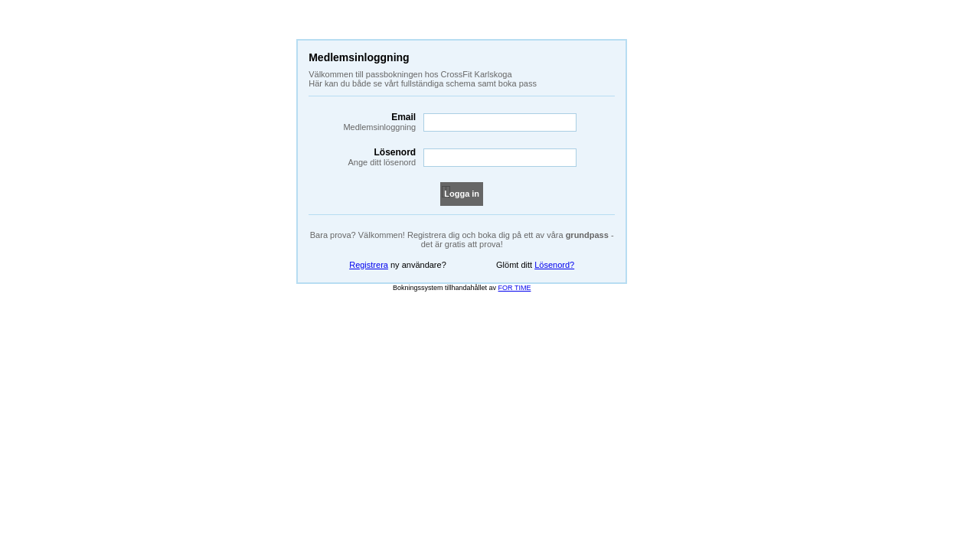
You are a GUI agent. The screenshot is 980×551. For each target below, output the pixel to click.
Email (362, 122)
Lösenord (362, 157)
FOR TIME (515, 288)
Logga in (462, 194)
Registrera (369, 265)
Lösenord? (554, 265)
